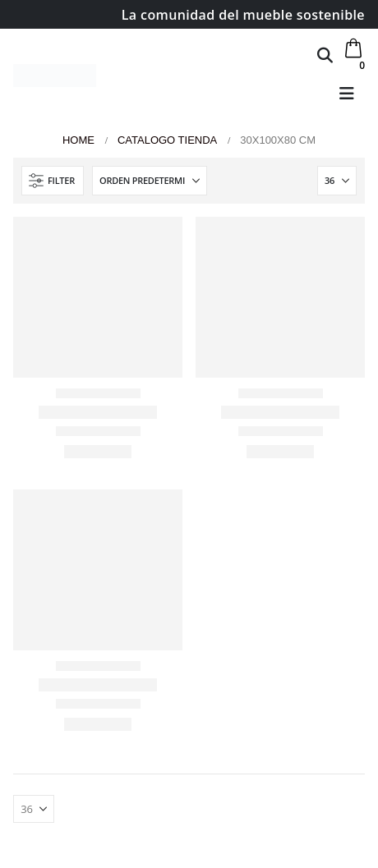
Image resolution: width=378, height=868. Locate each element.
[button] (325, 55)
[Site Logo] (55, 76)
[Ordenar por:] (150, 181)
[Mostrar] (337, 181)
